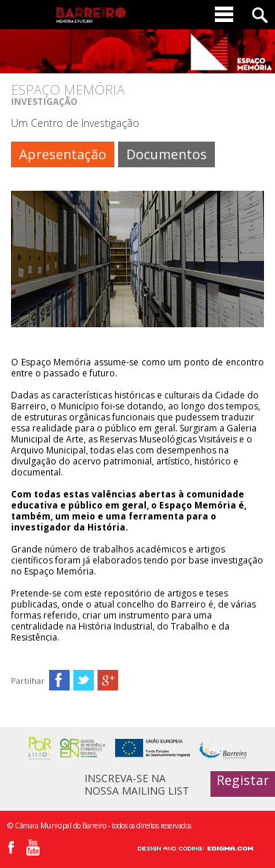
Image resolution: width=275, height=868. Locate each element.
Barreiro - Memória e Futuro (91, 15)
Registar (243, 780)
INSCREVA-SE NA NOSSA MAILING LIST (137, 784)
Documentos (166, 154)
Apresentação (63, 154)
